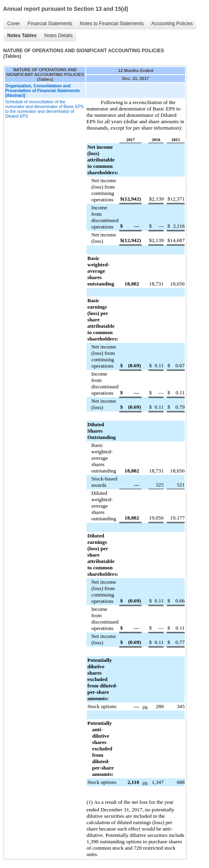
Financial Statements (50, 24)
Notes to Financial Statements (112, 24)
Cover (14, 24)
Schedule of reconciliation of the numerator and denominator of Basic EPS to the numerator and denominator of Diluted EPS (44, 109)
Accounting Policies (172, 24)
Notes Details (58, 35)
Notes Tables (22, 35)
